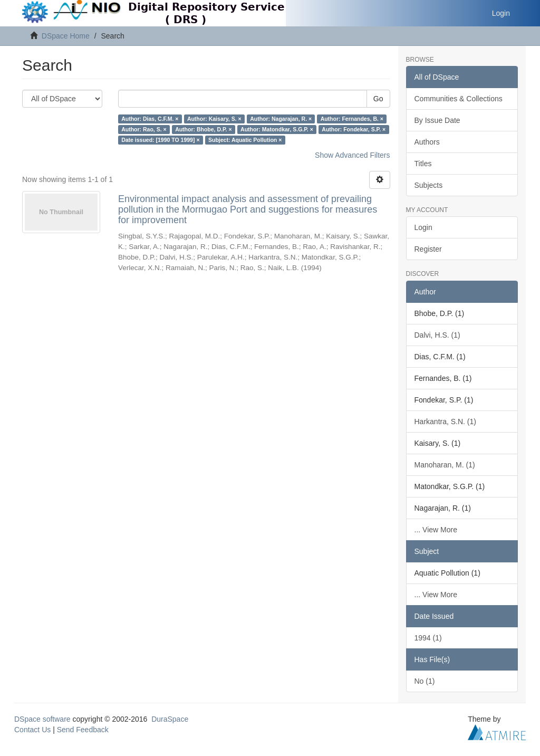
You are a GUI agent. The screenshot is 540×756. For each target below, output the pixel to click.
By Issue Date (437, 120)
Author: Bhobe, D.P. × (203, 129)
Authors (427, 142)
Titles (423, 164)
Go (378, 99)
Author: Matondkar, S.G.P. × (277, 129)
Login (423, 227)
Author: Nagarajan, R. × (281, 119)
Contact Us (32, 730)
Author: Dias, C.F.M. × (150, 119)
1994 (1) (428, 638)
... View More (436, 530)
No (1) (425, 681)
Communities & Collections (459, 99)
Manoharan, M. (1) (445, 465)
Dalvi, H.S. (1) (437, 335)
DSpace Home (66, 36)
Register (428, 249)
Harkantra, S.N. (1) (445, 422)
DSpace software (42, 719)
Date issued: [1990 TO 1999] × (160, 140)
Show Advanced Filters (352, 155)
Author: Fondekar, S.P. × (354, 129)
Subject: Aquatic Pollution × (245, 140)
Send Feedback (83, 730)
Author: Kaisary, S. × (214, 119)
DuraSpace (170, 719)
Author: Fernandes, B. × (352, 119)
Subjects (429, 185)
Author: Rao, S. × (144, 129)
